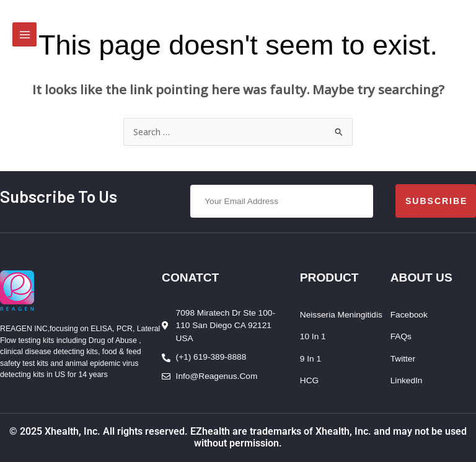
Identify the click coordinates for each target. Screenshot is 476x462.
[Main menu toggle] (24, 34)
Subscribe (436, 201)
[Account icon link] (458, 30)
